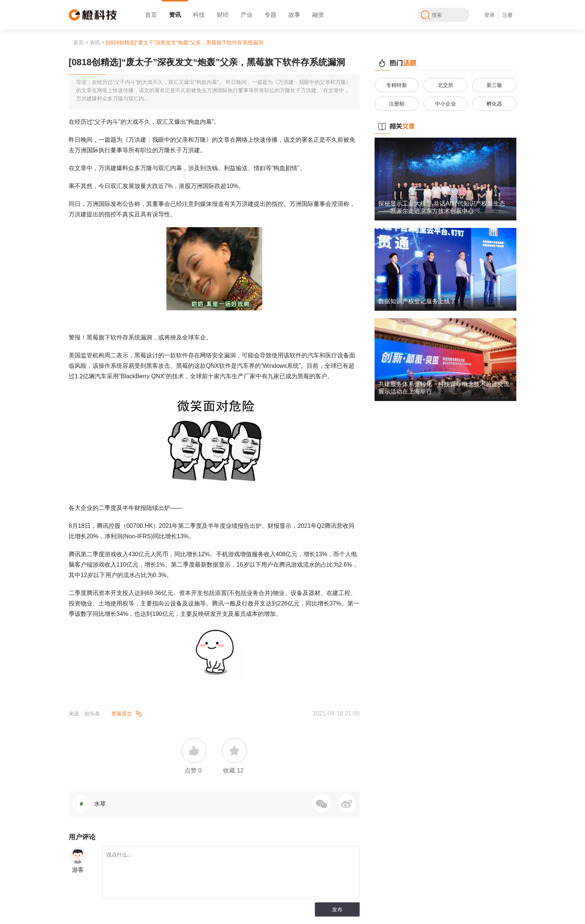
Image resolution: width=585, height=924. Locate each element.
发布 (337, 909)
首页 (151, 15)
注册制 (397, 104)
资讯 (175, 15)
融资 (318, 15)
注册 (507, 15)
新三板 (494, 85)
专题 (270, 15)
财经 (223, 15)
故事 (294, 15)
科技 (199, 15)
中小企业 (445, 104)
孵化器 (494, 104)
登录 (489, 15)
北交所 (445, 85)
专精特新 (397, 85)
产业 (247, 15)
